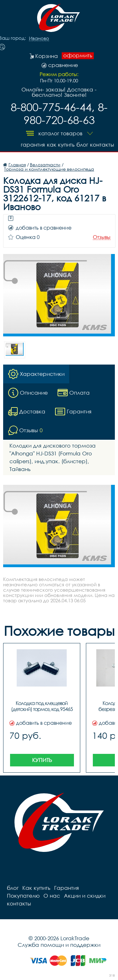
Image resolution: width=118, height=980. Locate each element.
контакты (102, 145)
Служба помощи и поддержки (59, 945)
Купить (42, 760)
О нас (52, 896)
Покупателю (23, 896)
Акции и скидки (85, 896)
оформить (78, 55)
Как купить (61, 145)
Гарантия (33, 145)
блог (82, 145)
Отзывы (102, 237)
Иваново (39, 39)
